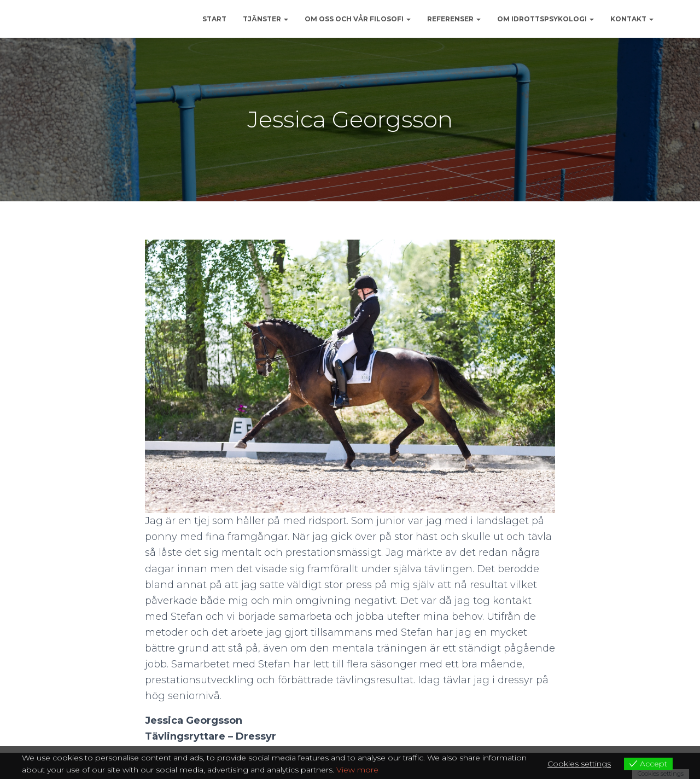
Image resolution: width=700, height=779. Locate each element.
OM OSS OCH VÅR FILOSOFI (358, 19)
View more (357, 770)
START (214, 19)
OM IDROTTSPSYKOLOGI (546, 19)
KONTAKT (632, 19)
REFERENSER (454, 19)
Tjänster (266, 19)
